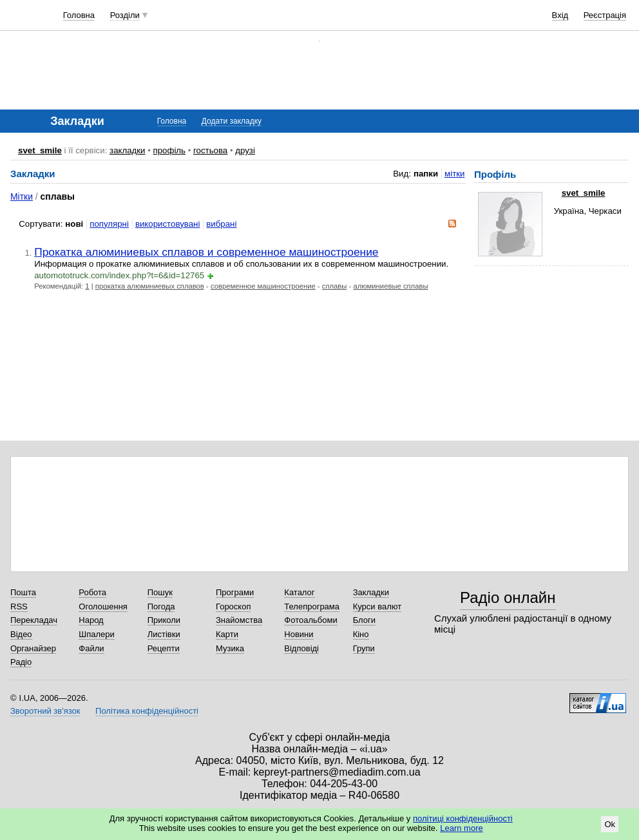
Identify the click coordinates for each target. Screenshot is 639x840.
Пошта (23, 592)
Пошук (160, 592)
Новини (299, 634)
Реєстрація (605, 15)
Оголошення (103, 606)
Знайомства (239, 620)
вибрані (221, 224)
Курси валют (377, 606)
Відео (21, 634)
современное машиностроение (263, 286)
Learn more (461, 828)
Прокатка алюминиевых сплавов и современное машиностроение (206, 252)
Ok (610, 824)
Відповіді (301, 648)
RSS (19, 606)
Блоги (364, 620)
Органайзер (33, 648)
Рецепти (164, 648)
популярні (109, 224)
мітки (454, 174)
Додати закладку (232, 121)
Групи (364, 648)
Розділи (125, 15)
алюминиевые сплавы (390, 286)
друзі (245, 150)
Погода (161, 606)
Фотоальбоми (310, 620)
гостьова (210, 150)
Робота (92, 592)
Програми (235, 592)
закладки (128, 150)
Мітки (22, 196)
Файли (91, 648)
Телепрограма (312, 606)
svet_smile (40, 150)
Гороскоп (233, 606)
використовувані (167, 224)
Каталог (299, 592)
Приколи (164, 620)
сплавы (335, 286)
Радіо (21, 662)
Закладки (371, 592)
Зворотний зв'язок (45, 711)
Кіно (361, 634)
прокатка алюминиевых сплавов (150, 286)
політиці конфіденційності (463, 818)
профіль (169, 150)
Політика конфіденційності (147, 711)
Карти (227, 634)
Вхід (560, 15)
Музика (230, 648)
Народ (91, 620)
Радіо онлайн (508, 597)
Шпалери (97, 634)
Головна (79, 15)
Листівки (164, 634)
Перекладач (34, 620)
